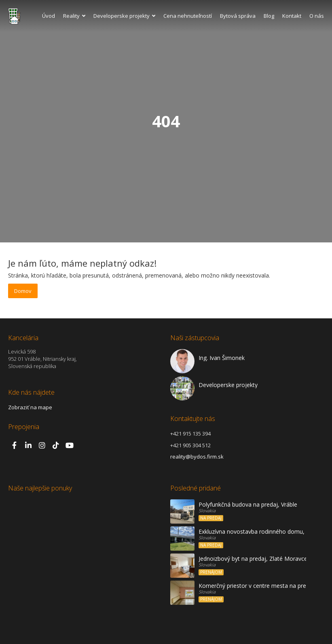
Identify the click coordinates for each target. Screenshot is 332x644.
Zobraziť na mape (30, 407)
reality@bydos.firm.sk (197, 457)
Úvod (49, 16)
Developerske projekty (124, 16)
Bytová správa (238, 16)
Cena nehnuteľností (188, 16)
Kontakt (292, 16)
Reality (74, 16)
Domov (23, 291)
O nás (317, 16)
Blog (269, 16)
